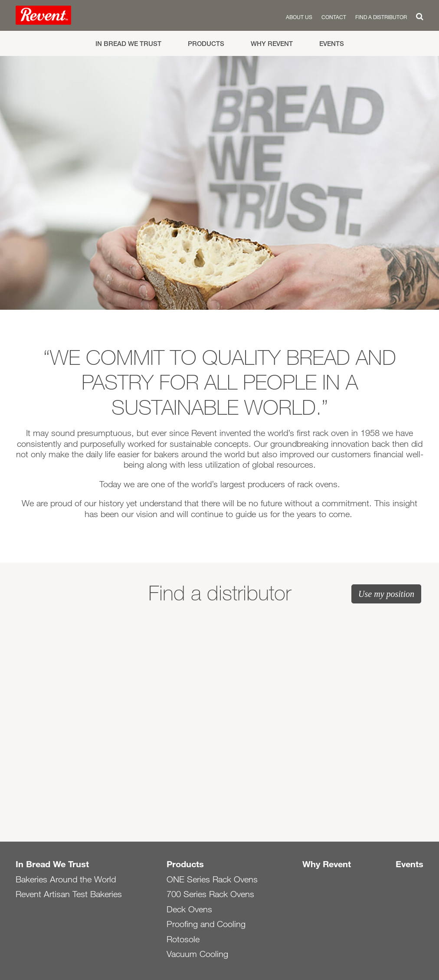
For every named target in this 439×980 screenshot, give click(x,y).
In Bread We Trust (128, 44)
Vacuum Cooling (197, 954)
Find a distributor (381, 17)
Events (332, 44)
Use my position (386, 594)
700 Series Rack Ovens (210, 894)
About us (299, 17)
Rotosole (183, 939)
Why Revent (272, 44)
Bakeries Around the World (66, 879)
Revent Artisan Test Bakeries (69, 894)
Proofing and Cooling (206, 924)
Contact (334, 17)
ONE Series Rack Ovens (212, 879)
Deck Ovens (189, 909)
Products (206, 44)
